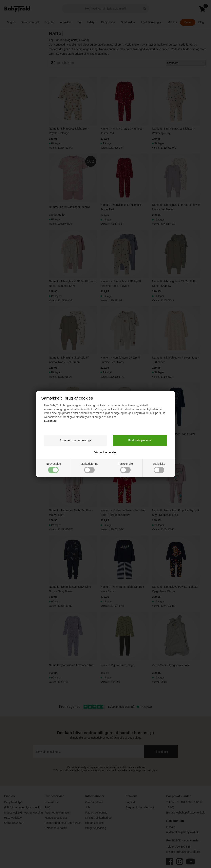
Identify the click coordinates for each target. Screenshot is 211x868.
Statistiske (159, 468)
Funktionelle (125, 468)
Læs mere (50, 421)
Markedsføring (89, 468)
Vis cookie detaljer (105, 452)
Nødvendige (53, 468)
